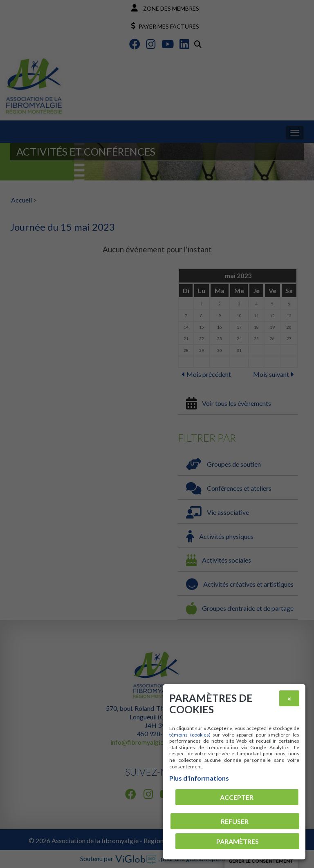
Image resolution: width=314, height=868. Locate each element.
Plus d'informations (199, 778)
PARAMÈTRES (238, 841)
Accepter (237, 797)
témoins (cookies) (190, 735)
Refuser (235, 821)
